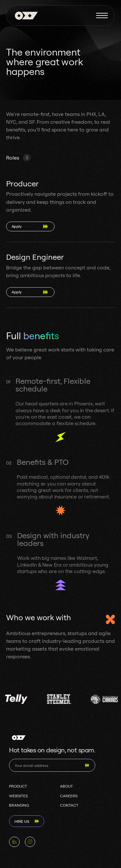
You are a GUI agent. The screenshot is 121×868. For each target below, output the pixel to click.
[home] (25, 16)
